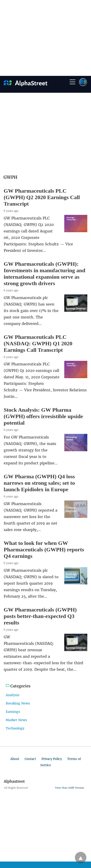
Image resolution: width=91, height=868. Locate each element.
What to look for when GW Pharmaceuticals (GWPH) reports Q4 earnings (44, 550)
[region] (43, 37)
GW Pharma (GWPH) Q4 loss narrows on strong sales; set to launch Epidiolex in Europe (39, 483)
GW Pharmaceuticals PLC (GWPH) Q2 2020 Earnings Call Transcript (42, 197)
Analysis (13, 695)
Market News (16, 720)
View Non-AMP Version (69, 788)
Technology (15, 728)
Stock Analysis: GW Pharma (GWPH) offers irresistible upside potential (43, 416)
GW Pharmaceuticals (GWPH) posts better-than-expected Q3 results (40, 616)
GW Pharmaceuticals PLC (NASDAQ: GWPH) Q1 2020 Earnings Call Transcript (38, 343)
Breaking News (18, 703)
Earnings (13, 712)
